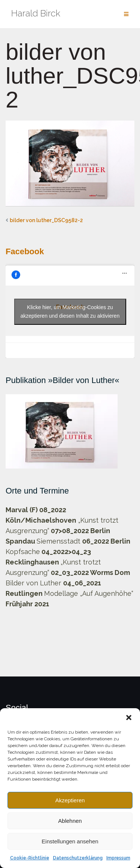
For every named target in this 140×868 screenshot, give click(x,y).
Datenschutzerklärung (78, 858)
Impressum (118, 858)
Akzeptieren (70, 800)
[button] (129, 718)
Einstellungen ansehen (70, 841)
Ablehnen (70, 821)
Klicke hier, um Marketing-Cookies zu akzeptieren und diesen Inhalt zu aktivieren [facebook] (70, 312)
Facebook (25, 251)
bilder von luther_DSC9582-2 (46, 220)
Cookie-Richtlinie (30, 858)
